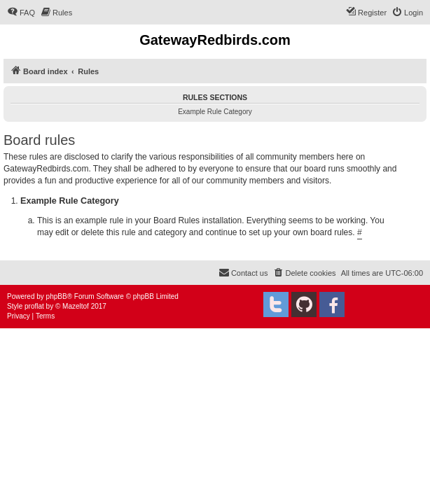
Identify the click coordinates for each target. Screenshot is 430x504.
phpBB (57, 296)
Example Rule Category (215, 112)
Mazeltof (76, 306)
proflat (34, 306)
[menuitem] (21, 13)
